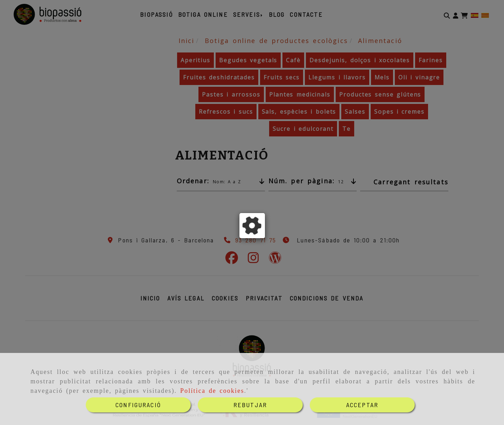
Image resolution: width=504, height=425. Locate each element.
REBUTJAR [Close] (250, 405)
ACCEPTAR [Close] (362, 405)
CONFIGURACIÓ (138, 405)
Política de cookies (212, 391)
